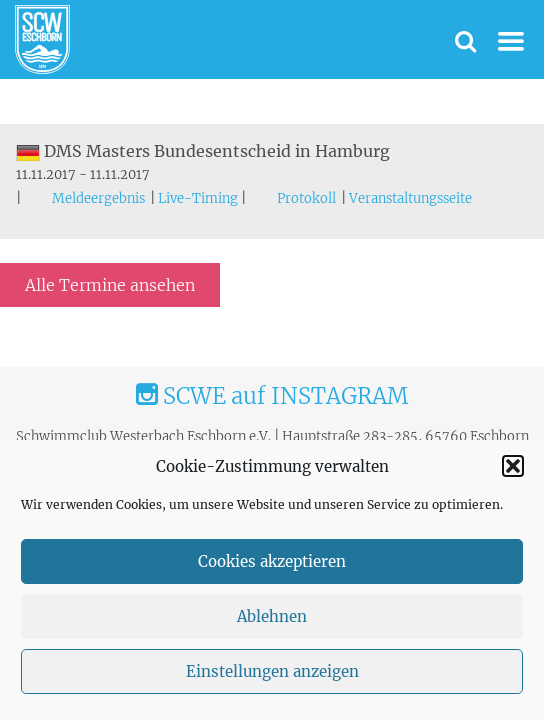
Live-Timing (198, 198)
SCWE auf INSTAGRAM (272, 396)
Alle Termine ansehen (110, 285)
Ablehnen (272, 616)
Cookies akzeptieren (272, 561)
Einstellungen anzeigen (272, 671)
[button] (513, 466)
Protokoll (306, 198)
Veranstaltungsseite (410, 198)
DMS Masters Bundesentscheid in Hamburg (203, 151)
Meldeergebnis (98, 198)
